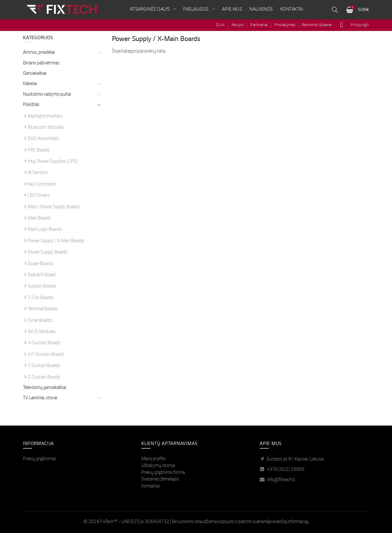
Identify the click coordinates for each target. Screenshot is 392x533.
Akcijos (238, 25)
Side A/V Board (42, 275)
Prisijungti (360, 25)
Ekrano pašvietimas (41, 63)
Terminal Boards (43, 309)
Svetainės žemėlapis (160, 480)
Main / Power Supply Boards (54, 207)
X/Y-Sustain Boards (46, 355)
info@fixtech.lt (281, 480)
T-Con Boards (41, 298)
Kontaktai (150, 487)
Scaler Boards (41, 264)
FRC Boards (39, 151)
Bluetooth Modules (46, 128)
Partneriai (259, 25)
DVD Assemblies (43, 139)
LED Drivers (39, 196)
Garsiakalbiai (35, 74)
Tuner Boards (40, 321)
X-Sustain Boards (44, 343)
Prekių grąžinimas (40, 459)
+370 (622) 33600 (286, 470)
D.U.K (221, 25)
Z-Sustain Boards (44, 378)
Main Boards (39, 219)
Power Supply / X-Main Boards (56, 241)
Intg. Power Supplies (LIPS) (53, 162)
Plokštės (31, 105)
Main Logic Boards (45, 230)
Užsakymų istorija (158, 466)
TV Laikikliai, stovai (40, 398)
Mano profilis (154, 459)
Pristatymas (285, 25)
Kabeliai (30, 84)
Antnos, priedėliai (39, 53)
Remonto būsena (317, 25)
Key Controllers (42, 185)
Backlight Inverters (45, 117)
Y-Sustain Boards (44, 366)
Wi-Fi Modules (42, 332)
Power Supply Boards (48, 253)
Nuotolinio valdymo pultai (47, 95)
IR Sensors (38, 173)
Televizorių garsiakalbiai (45, 388)
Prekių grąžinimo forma (163, 473)
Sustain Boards (42, 287)
